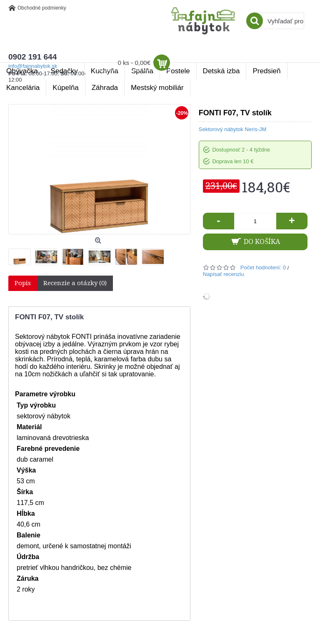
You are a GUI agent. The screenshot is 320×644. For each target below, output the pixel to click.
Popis (23, 283)
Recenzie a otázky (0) (75, 283)
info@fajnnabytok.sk (33, 66)
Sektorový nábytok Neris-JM (233, 129)
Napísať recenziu (224, 274)
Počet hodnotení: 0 (263, 267)
